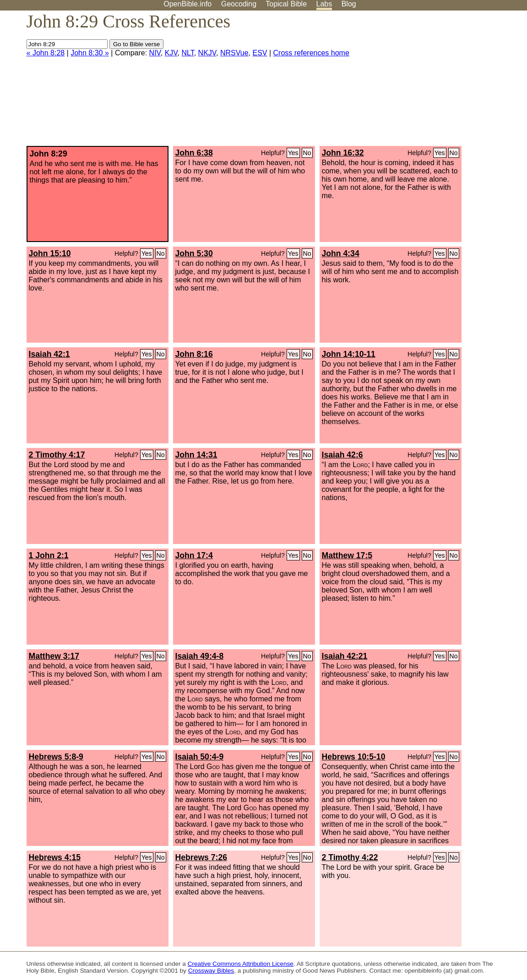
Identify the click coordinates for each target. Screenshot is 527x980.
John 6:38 (194, 153)
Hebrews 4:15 (55, 857)
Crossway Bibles (211, 971)
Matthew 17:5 (347, 555)
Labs (324, 4)
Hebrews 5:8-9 (56, 757)
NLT (187, 53)
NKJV (207, 53)
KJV (171, 53)
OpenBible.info (187, 4)
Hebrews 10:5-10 (354, 757)
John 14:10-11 (349, 354)
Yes (293, 153)
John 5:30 (194, 253)
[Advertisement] (435, 82)
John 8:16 (194, 354)
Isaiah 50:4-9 (200, 757)
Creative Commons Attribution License (241, 964)
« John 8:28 (46, 53)
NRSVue (234, 53)
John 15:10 (50, 253)
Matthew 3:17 (54, 656)
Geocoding (239, 4)
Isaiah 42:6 (342, 455)
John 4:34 (341, 253)
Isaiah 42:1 (49, 354)
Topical (286, 4)
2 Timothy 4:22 (350, 857)
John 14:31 (196, 455)
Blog (349, 4)
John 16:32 (343, 153)
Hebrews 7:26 (201, 857)
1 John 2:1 (49, 555)
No (307, 153)
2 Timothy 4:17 (57, 455)
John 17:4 (194, 555)
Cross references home (311, 53)
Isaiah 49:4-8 (200, 656)
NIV (155, 53)
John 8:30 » (90, 53)
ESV (260, 53)
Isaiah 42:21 (345, 656)
